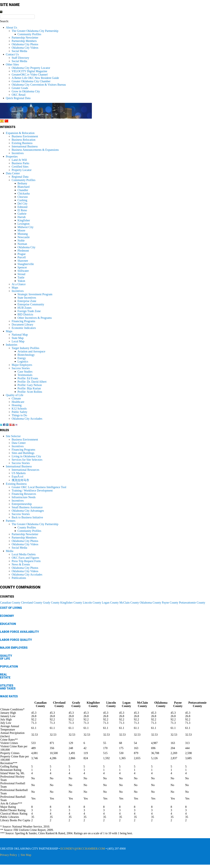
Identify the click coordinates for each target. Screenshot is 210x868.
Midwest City (25, 227)
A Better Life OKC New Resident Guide (35, 78)
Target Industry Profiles (25, 348)
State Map (18, 338)
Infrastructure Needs (24, 497)
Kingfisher (24, 220)
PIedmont (23, 251)
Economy (7, 616)
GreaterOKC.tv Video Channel (30, 75)
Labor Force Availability (19, 632)
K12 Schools (19, 409)
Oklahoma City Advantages (28, 511)
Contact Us (12, 54)
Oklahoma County (150, 603)
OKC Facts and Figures (25, 558)
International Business (25, 146)
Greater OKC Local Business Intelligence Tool (39, 487)
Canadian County (10, 603)
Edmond (22, 207)
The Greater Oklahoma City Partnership (35, 31)
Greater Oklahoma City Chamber (31, 81)
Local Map (18, 341)
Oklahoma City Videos (25, 48)
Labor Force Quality (16, 640)
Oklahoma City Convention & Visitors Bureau (39, 85)
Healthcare (18, 402)
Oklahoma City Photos (25, 44)
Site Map (26, 855)
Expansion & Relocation (20, 133)
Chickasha (24, 193)
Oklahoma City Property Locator (31, 68)
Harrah (22, 217)
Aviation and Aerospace (31, 351)
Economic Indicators (24, 328)
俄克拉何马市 (20, 480)
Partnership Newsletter (25, 38)
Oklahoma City (26, 247)
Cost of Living (11, 608)
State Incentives (27, 298)
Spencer (22, 267)
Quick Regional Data (18, 98)
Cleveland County (32, 603)
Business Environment (25, 136)
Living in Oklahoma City (26, 456)
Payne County (170, 603)
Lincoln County (92, 603)
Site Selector (13, 436)
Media (10, 551)
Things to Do (19, 415)
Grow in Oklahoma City (26, 91)
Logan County (110, 603)
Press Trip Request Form (26, 561)
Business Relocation (24, 140)
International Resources (25, 470)
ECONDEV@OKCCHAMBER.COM (83, 849)
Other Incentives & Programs (35, 318)
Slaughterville (26, 264)
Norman (22, 244)
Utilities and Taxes (8, 687)
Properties (12, 156)
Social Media (19, 51)
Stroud (21, 274)
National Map (20, 335)
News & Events (21, 564)
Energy (22, 358)
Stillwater (23, 271)
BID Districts (25, 314)
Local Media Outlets (24, 554)
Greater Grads (20, 88)
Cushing (22, 200)
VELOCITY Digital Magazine (29, 71)
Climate (16, 398)
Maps (15, 288)
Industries (12, 345)
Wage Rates (9, 696)
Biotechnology (26, 355)
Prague (22, 254)
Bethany (22, 183)
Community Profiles (29, 34)
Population (9, 667)
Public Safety (19, 412)
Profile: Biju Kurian (29, 388)
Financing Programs (23, 321)
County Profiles (27, 527)
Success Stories (21, 368)
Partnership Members (24, 41)
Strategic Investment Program (35, 294)
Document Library (22, 324)
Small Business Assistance (27, 507)
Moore (21, 230)
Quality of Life (15, 395)
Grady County (51, 603)
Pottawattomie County (192, 603)
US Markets (19, 473)
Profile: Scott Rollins (30, 392)
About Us (11, 27)
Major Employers (22, 365)
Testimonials (25, 375)
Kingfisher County (71, 603)
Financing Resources (24, 494)
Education (8, 624)
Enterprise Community (31, 304)
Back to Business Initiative (27, 517)
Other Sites (12, 64)
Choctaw (23, 197)
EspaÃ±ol (17, 476)
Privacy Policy (9, 855)
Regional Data (20, 177)
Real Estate (5, 676)
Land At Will (19, 160)
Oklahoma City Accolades (27, 419)
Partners (11, 521)
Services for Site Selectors (27, 460)
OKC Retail (19, 95)
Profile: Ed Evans (28, 378)
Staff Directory (20, 58)
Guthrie (22, 214)
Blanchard (23, 187)
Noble (21, 240)
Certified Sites (20, 167)
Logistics (23, 361)
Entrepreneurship (22, 504)
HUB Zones (24, 308)
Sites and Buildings (23, 453)
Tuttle (21, 277)
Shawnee (23, 261)
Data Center (13, 173)
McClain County (129, 603)
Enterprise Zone (27, 301)
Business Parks (20, 163)
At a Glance (19, 284)
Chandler (23, 190)
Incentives (18, 153)
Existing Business (22, 143)
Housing (17, 405)
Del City (22, 204)
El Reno (22, 210)
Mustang (23, 234)
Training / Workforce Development (32, 490)
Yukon (21, 281)
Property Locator (22, 170)
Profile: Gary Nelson (30, 385)
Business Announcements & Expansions (35, 150)
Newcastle (24, 237)
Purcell (22, 257)
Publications (19, 578)
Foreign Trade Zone (29, 311)
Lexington (23, 224)
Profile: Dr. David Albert (32, 382)
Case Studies (25, 372)
